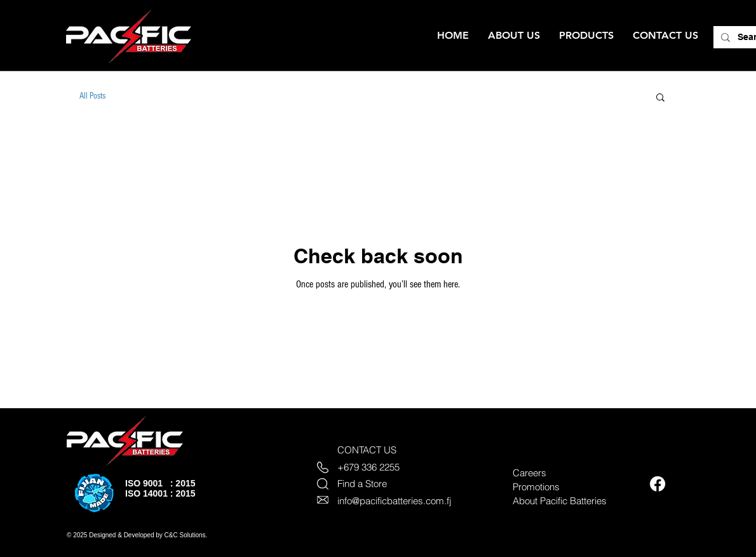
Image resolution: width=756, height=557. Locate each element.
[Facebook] (658, 484)
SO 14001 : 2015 (162, 493)
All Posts (92, 96)
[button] (660, 98)
